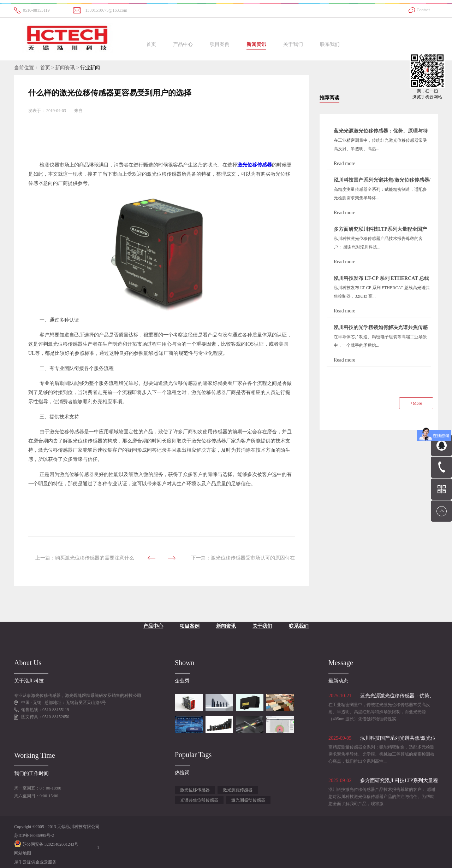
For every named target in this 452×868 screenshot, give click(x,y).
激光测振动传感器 (248, 800)
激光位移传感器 (195, 790)
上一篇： (85, 558)
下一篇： (243, 558)
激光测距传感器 (238, 790)
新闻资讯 (65, 68)
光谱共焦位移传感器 (199, 800)
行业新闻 (90, 68)
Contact (423, 10)
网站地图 (23, 853)
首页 (151, 44)
